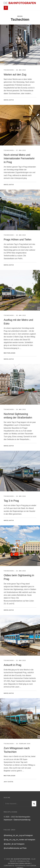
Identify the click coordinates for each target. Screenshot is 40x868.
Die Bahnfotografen (21, 859)
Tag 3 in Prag (11, 501)
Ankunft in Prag (12, 665)
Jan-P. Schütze (8, 782)
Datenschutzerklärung (22, 820)
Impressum (8, 820)
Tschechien (9, 70)
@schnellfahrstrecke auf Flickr (15, 848)
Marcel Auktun (9, 100)
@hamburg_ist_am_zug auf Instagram (18, 835)
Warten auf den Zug (15, 74)
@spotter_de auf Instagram (14, 844)
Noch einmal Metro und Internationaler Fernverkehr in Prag (19, 158)
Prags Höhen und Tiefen (18, 239)
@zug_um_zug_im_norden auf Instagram (19, 840)
